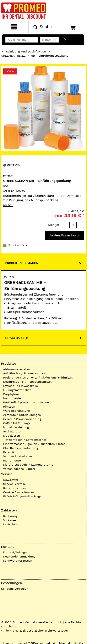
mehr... (8, 205)
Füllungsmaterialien (17, 390)
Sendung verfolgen (15, 589)
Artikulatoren (13, 431)
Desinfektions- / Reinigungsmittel (27, 382)
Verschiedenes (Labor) (19, 469)
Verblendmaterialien (18, 456)
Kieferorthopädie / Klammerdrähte (28, 465)
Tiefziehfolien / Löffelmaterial (25, 440)
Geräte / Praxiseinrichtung (22, 419)
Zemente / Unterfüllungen (22, 415)
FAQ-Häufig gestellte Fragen (23, 496)
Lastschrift (11, 524)
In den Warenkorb (64, 235)
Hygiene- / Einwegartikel (21, 386)
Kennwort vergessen (18, 561)
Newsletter (11, 480)
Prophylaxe (11, 394)
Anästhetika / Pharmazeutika (24, 373)
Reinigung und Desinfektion (26, 51)
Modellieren (12, 436)
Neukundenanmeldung (19, 556)
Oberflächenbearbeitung (21, 448)
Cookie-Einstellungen (19, 492)
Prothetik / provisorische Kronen (27, 402)
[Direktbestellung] (65, 40)
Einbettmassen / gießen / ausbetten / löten (34, 444)
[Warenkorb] (71, 27)
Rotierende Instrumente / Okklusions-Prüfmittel (38, 377)
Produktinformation (22, 263)
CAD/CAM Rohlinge (17, 423)
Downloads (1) (17, 338)
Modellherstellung (16, 427)
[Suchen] (43, 27)
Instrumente (12, 398)
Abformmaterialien (17, 369)
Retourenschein (14, 488)
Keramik (9, 452)
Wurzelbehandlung (17, 411)
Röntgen (9, 407)
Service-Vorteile (14, 484)
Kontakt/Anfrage (15, 552)
